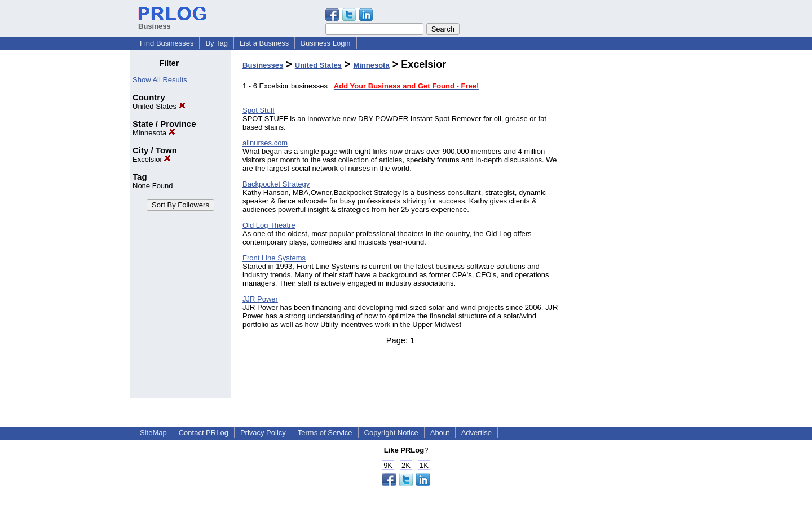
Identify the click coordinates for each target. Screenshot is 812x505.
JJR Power (260, 299)
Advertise (476, 433)
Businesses (263, 65)
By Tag (217, 43)
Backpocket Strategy (276, 184)
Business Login (325, 43)
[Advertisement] (625, 228)
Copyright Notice (391, 433)
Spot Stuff (259, 110)
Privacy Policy (263, 433)
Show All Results (160, 80)
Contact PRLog (204, 433)
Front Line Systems (274, 258)
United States (159, 106)
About (440, 433)
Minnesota (154, 133)
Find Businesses (167, 43)
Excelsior (152, 159)
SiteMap (153, 433)
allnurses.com (265, 143)
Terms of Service (325, 433)
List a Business (264, 43)
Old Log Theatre (269, 225)
